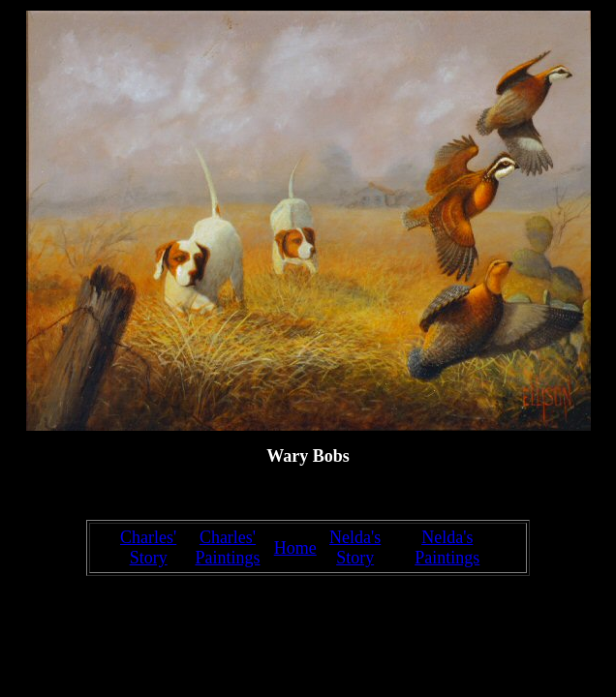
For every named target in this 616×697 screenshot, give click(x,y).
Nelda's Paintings (447, 547)
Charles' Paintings (227, 547)
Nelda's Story (355, 547)
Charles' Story (148, 547)
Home (295, 548)
